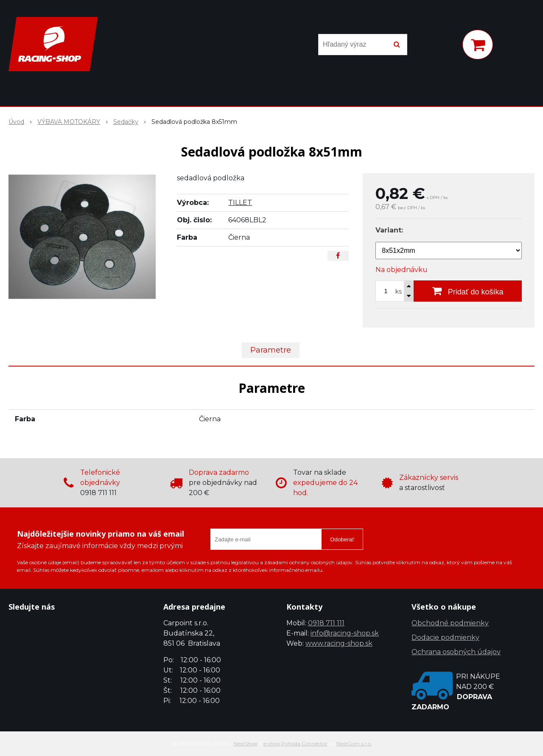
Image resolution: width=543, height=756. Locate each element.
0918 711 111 (326, 623)
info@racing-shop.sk (345, 633)
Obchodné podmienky (450, 623)
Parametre (271, 350)
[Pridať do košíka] (468, 291)
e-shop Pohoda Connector (295, 743)
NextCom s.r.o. (354, 743)
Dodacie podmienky (445, 637)
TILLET (240, 203)
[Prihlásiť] (445, 46)
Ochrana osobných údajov (456, 652)
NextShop (246, 743)
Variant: (389, 230)
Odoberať (342, 539)
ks (399, 291)
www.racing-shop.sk (339, 643)
